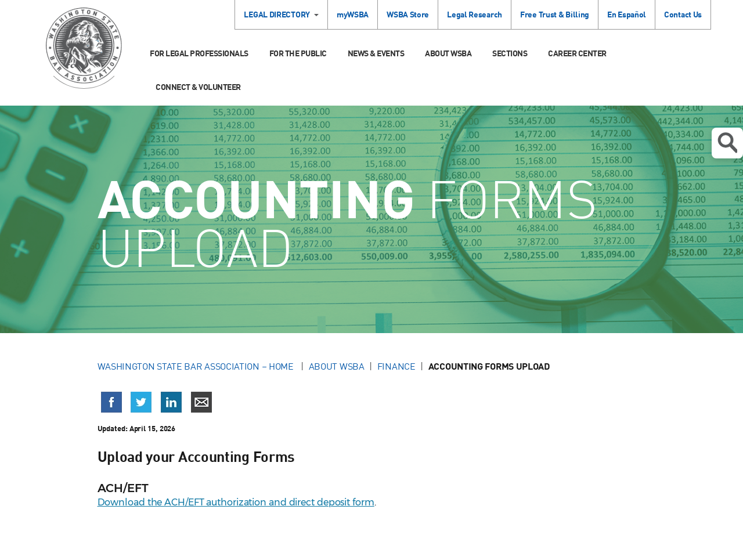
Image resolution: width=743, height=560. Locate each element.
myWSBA (353, 14)
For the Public (298, 53)
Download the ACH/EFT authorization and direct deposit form (236, 502)
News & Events (376, 53)
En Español (627, 14)
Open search (727, 143)
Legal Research (475, 14)
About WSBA (448, 53)
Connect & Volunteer (198, 87)
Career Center (577, 53)
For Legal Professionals (199, 53)
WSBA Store (408, 14)
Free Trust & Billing (555, 14)
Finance (396, 366)
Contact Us (683, 14)
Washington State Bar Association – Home (197, 366)
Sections (510, 53)
